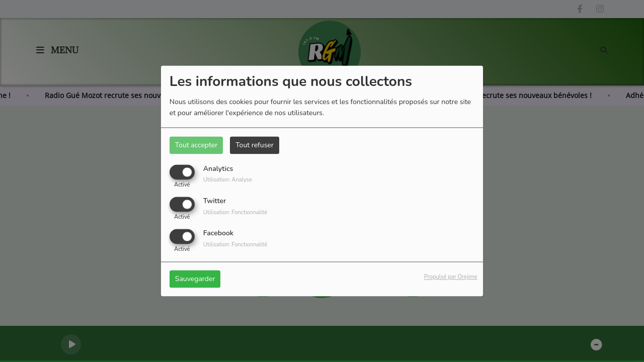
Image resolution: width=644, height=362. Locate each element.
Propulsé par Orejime (451, 277)
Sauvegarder (195, 279)
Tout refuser (255, 145)
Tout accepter (196, 145)
